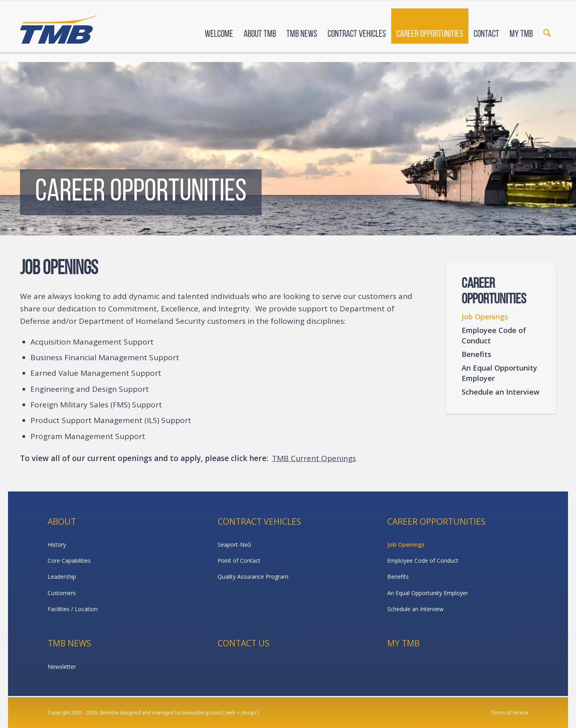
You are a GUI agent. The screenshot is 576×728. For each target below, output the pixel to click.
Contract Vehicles (259, 521)
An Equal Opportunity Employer (499, 373)
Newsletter (62, 667)
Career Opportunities (436, 521)
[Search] (547, 27)
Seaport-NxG (234, 544)
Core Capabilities (69, 561)
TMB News (69, 643)
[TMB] (58, 26)
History (57, 544)
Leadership (62, 577)
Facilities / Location (73, 609)
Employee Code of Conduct (494, 335)
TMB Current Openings (314, 458)
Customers (62, 593)
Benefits (476, 354)
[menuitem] (219, 27)
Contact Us (244, 643)
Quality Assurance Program (253, 577)
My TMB (403, 643)
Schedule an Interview (501, 392)
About (62, 521)
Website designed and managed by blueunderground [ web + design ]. (180, 713)
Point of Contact (239, 561)
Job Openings (485, 317)
